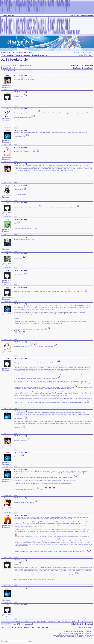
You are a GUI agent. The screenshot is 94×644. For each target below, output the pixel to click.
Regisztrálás (11, 15)
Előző (77, 66)
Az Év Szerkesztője (14, 60)
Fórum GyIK (73, 15)
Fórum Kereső (81, 15)
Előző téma (77, 68)
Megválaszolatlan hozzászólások (12, 52)
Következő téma (87, 68)
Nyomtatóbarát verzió (8, 68)
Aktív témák (28, 52)
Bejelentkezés (90, 15)
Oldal (73, 66)
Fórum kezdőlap (7, 55)
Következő (89, 66)
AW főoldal (4, 15)
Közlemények (43, 55)
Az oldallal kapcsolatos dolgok (26, 55)
